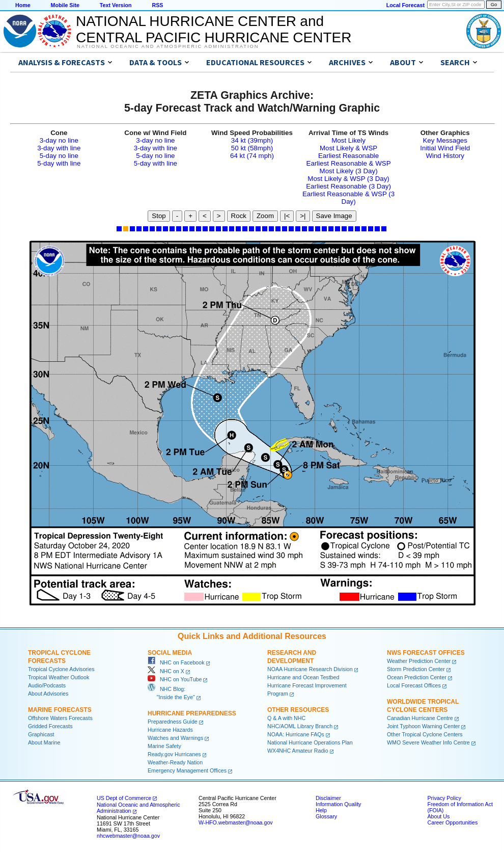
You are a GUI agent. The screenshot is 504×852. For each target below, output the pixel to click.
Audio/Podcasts (47, 685)
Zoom (265, 216)
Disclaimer (328, 798)
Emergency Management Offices (187, 770)
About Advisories (48, 694)
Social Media (170, 653)
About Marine (44, 742)
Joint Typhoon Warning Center (423, 726)
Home (23, 5)
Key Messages (445, 140)
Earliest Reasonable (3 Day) (348, 186)
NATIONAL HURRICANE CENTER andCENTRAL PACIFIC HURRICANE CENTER (214, 29)
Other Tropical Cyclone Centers (425, 734)
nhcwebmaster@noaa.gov (128, 836)
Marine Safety (164, 746)
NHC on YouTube (175, 679)
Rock (239, 216)
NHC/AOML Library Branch (300, 726)
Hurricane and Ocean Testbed (303, 677)
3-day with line (59, 148)
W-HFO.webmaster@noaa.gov (236, 822)
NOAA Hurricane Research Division (310, 669)
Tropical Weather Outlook (59, 677)
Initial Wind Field (445, 148)
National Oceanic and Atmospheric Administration (168, 46)
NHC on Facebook (176, 662)
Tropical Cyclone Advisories (61, 669)
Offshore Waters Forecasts (60, 718)
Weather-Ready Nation (175, 762)
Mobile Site (65, 5)
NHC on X (166, 671)
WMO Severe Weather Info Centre (428, 742)
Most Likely (348, 140)
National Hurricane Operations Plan (310, 742)
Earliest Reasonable (348, 156)
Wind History (445, 156)
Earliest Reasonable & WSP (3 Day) (348, 198)
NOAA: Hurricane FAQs (296, 734)
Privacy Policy (444, 798)
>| (303, 216)
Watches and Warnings (175, 738)
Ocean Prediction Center (417, 677)
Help (321, 810)
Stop (159, 216)
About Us (438, 816)
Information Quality (338, 804)
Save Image (334, 216)
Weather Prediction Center (419, 661)
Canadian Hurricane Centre (420, 718)
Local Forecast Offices (414, 685)
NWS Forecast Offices (426, 653)
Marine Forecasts (60, 710)
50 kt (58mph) (252, 148)
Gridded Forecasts (50, 726)
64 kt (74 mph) (252, 156)
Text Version (116, 5)
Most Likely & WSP (348, 148)
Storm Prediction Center (416, 669)
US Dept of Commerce (124, 798)
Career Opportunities (452, 822)
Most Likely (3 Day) (349, 171)
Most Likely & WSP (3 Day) (348, 179)
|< (287, 216)
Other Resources (298, 710)
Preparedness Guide (173, 722)
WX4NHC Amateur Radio (298, 751)
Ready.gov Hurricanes (174, 754)
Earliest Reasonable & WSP (349, 163)
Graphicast (41, 734)
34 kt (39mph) (252, 140)
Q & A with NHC (286, 718)
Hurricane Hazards (170, 730)
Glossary (326, 816)
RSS (157, 5)
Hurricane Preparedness (192, 713)
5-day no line (59, 156)
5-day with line (59, 163)
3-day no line (59, 140)
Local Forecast (405, 5)
